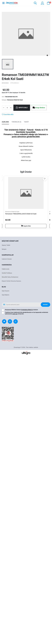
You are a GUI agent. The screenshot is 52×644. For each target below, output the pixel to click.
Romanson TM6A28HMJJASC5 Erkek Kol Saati (21, 214)
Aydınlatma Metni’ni (27, 310)
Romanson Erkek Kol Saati (15, 100)
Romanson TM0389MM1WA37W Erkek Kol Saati (22, 77)
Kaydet (45, 305)
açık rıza (15, 314)
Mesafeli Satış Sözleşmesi (10, 277)
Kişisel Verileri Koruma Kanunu (11, 281)
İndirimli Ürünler (7, 259)
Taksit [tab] (26, 122)
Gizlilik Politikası (7, 273)
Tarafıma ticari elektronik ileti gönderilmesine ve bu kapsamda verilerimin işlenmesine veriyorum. (27, 313)
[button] (35, 3)
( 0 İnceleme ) (15, 83)
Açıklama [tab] (5, 122)
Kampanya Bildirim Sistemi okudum (21, 310)
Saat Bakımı (6, 295)
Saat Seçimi (6, 291)
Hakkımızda (5, 269)
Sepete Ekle (23, 108)
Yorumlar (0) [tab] (16, 122)
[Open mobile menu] (3, 3)
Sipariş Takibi (6, 245)
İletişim (4, 249)
